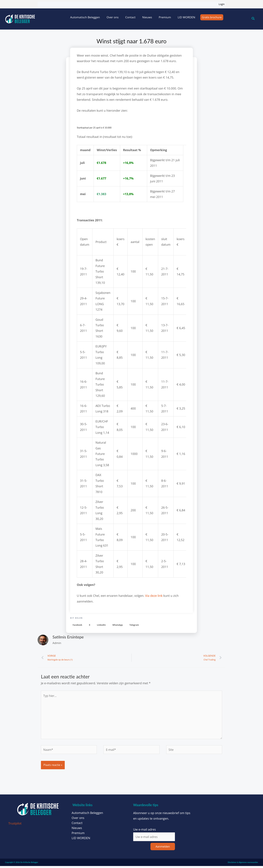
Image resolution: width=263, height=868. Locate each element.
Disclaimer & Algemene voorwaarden (243, 864)
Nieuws (147, 17)
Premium (165, 17)
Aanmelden (163, 849)
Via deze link (154, 596)
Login (222, 4)
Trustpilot (15, 825)
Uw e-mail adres (144, 831)
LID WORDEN (186, 17)
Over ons (112, 17)
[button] (77, 625)
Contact (130, 17)
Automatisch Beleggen (85, 17)
